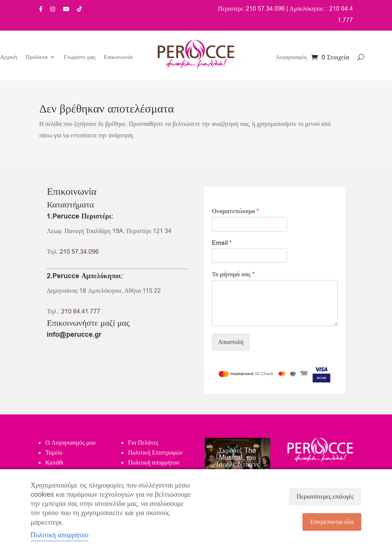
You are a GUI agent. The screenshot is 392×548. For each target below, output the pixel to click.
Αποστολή (231, 342)
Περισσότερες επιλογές (325, 497)
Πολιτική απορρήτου (154, 463)
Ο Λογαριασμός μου (70, 443)
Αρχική (8, 58)
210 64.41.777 (81, 312)
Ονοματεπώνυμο (235, 211)
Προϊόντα (36, 58)
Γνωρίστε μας (79, 58)
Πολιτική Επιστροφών (155, 453)
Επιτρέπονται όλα (332, 522)
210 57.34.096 (79, 252)
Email (222, 243)
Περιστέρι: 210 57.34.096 (251, 9)
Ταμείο (54, 453)
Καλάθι (54, 463)
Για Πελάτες (143, 443)
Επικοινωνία (118, 58)
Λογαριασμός (291, 58)
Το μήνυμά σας (233, 275)
